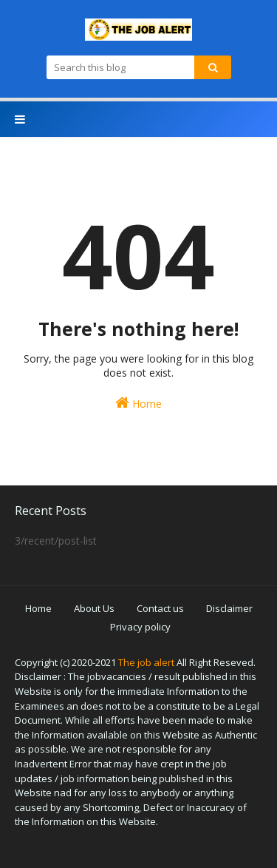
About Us (94, 608)
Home (138, 403)
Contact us (160, 608)
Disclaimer (229, 608)
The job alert (146, 662)
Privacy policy (140, 627)
